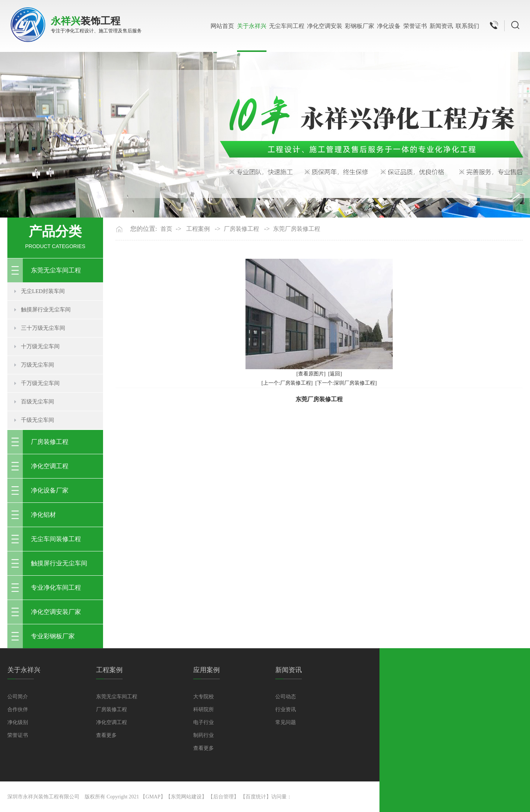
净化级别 (18, 722)
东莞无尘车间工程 (56, 270)
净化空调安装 (325, 26)
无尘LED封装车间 (43, 291)
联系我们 (467, 26)
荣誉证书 (415, 26)
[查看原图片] (311, 374)
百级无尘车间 (38, 402)
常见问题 (286, 722)
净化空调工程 (50, 466)
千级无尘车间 (38, 420)
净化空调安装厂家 (56, 612)
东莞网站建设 (186, 797)
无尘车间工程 (287, 26)
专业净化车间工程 (56, 588)
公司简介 (18, 697)
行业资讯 (286, 709)
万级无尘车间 (38, 365)
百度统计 (256, 797)
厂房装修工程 (50, 442)
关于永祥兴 (252, 26)
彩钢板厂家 (360, 26)
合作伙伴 (18, 709)
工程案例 (198, 229)
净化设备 (389, 26)
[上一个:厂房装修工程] (287, 383)
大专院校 (204, 697)
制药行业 (204, 735)
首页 (166, 229)
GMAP (153, 797)
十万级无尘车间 (40, 346)
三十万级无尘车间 (43, 328)
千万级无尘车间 (40, 383)
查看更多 (106, 735)
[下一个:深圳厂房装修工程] (346, 383)
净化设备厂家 (50, 490)
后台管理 (223, 797)
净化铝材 (43, 515)
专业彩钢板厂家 (53, 636)
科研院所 (204, 709)
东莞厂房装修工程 (297, 229)
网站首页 (222, 26)
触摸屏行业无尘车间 (46, 310)
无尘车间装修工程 (56, 539)
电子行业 (204, 722)
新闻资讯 (441, 26)
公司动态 (286, 697)
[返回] (335, 374)
